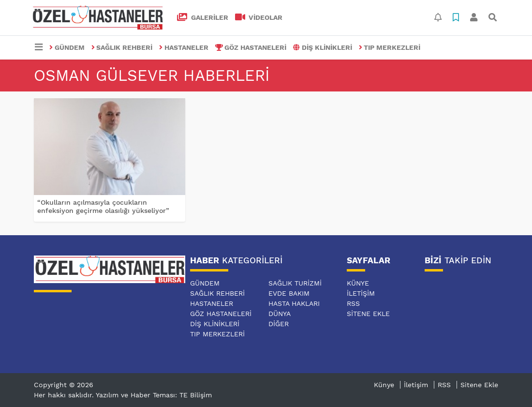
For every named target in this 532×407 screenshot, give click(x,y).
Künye (358, 283)
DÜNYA (280, 314)
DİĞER (279, 324)
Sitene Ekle (368, 314)
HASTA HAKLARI (294, 303)
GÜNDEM (67, 47)
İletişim (361, 293)
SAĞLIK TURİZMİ (295, 283)
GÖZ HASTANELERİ (251, 47)
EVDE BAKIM (289, 293)
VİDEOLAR (259, 17)
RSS (353, 303)
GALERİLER (203, 17)
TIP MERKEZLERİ (390, 47)
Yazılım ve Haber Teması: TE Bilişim (154, 395)
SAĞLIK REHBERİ (122, 47)
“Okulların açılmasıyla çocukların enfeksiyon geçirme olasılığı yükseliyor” (103, 206)
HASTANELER (184, 47)
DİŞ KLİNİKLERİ (323, 47)
